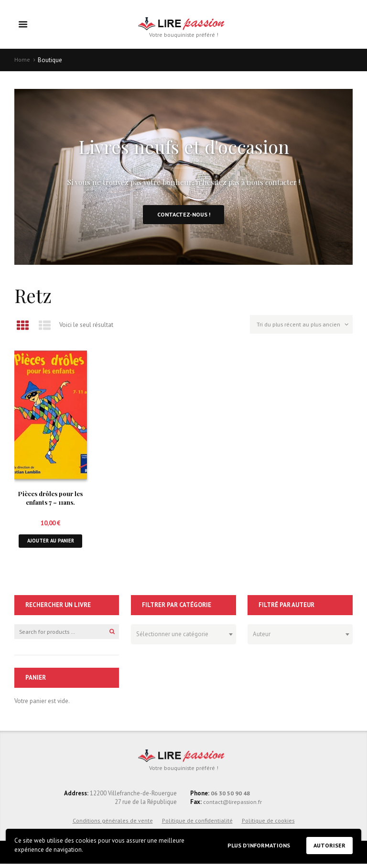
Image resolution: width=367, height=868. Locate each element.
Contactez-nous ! (183, 216)
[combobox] (183, 638)
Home (22, 60)
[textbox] (181, 637)
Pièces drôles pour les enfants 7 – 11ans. (50, 500)
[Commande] (299, 328)
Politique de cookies (268, 825)
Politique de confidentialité (197, 825)
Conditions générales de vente (113, 825)
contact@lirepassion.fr (233, 807)
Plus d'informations (255, 845)
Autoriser (329, 845)
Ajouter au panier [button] (50, 544)
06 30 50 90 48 (230, 797)
